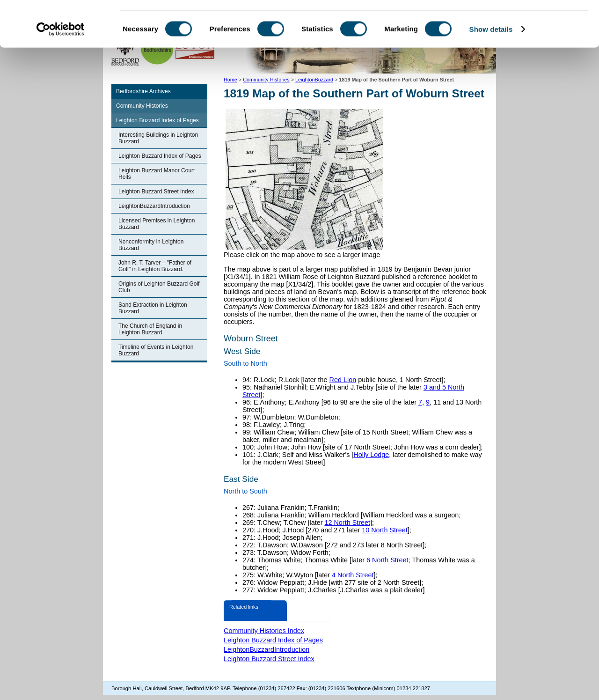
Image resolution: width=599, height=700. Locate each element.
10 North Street (385, 530)
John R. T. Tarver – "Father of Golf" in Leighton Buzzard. (155, 266)
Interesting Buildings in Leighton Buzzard (158, 138)
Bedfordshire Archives (143, 91)
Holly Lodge (371, 455)
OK (521, 23)
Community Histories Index (264, 631)
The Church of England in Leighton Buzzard (150, 329)
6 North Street (387, 560)
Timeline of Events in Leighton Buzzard (156, 350)
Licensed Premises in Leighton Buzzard (157, 224)
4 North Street (353, 575)
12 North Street (347, 523)
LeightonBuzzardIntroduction (154, 206)
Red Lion (343, 380)
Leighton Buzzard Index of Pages (157, 120)
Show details (491, 72)
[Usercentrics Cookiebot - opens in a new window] (61, 72)
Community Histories (142, 106)
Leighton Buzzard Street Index (156, 192)
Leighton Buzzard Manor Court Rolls (157, 174)
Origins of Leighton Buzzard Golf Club (159, 287)
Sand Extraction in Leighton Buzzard (153, 308)
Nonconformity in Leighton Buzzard (151, 245)
